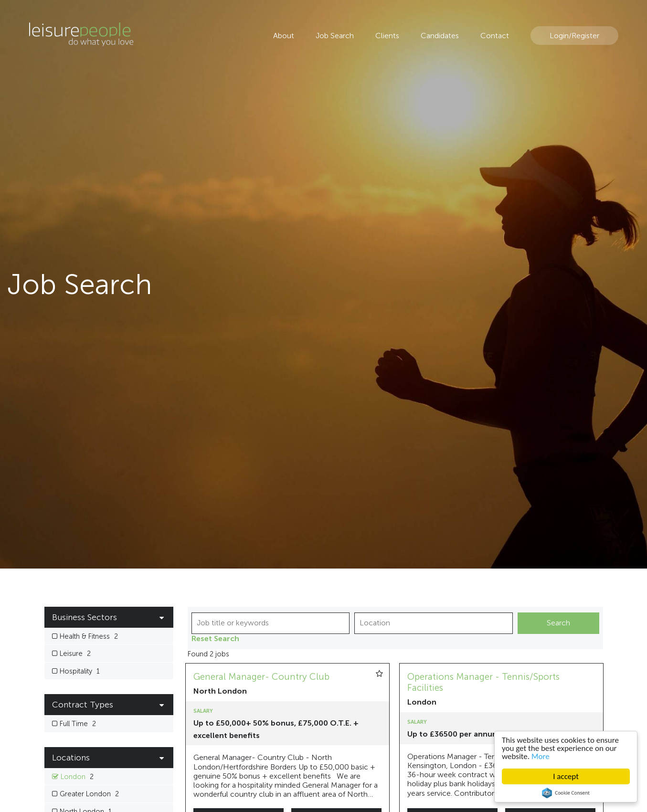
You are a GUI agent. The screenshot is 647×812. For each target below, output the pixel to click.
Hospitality (80, 671)
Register (585, 36)
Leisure (75, 654)
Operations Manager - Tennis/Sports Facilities (483, 682)
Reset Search (215, 639)
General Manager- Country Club (261, 677)
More (541, 756)
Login (559, 36)
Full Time (78, 724)
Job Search (335, 36)
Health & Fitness (89, 637)
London (77, 777)
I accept (566, 776)
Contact (495, 36)
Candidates (440, 36)
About (284, 36)
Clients (387, 36)
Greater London (89, 794)
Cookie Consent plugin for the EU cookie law (566, 793)
